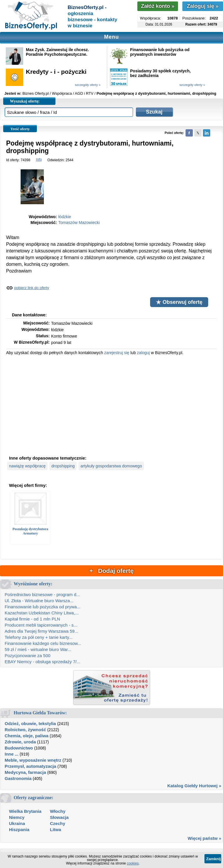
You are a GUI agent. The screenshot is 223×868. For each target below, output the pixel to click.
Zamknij (213, 859)
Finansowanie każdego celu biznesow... (43, 643)
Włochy (58, 811)
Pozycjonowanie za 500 (28, 656)
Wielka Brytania (25, 811)
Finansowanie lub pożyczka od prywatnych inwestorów (160, 52)
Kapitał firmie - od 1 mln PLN (32, 619)
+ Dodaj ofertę (111, 571)
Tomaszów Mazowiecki (79, 223)
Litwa (55, 830)
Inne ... (12, 754)
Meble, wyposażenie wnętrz (33, 760)
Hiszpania (19, 830)
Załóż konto (158, 6)
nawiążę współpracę (27, 466)
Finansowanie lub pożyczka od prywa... (43, 607)
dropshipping (63, 466)
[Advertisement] (111, 405)
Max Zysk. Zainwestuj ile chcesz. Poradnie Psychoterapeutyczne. (57, 52)
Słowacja (59, 817)
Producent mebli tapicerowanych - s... (41, 625)
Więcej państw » (204, 838)
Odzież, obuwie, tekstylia (30, 723)
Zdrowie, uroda (20, 742)
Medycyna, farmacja (25, 772)
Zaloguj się (203, 6)
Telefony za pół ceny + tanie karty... (39, 637)
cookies (133, 863)
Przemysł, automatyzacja (30, 766)
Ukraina (17, 823)
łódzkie (65, 217)
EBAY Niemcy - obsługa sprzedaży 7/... (42, 662)
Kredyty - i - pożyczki (56, 72)
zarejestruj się (117, 353)
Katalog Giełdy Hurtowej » (194, 786)
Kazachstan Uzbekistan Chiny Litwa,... (42, 613)
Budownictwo (19, 748)
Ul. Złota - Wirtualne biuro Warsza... (39, 601)
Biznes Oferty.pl (36, 93)
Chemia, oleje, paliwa (27, 736)
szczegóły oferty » (88, 85)
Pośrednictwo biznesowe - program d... (42, 594)
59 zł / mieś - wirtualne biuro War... (38, 649)
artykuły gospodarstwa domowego (111, 466)
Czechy (58, 823)
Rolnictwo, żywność (25, 730)
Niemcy (17, 817)
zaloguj (143, 353)
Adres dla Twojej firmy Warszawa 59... (41, 631)
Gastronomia (18, 778)
